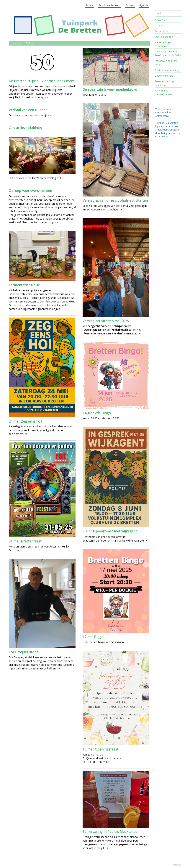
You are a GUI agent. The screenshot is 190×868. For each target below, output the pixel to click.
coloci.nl (177, 865)
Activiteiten (161, 20)
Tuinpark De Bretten (167, 123)
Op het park (163, 31)
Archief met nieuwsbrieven (163, 92)
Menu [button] (17, 43)
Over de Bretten (164, 37)
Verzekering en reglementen (164, 44)
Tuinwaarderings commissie (164, 83)
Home (90, 5)
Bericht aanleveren (109, 5)
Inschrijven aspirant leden (166, 63)
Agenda (144, 5)
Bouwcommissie (164, 76)
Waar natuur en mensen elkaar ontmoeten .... (164, 112)
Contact (130, 5)
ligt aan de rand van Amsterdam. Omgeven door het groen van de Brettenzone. (168, 131)
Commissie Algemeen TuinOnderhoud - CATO (168, 53)
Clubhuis (31, 43)
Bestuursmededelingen (168, 70)
